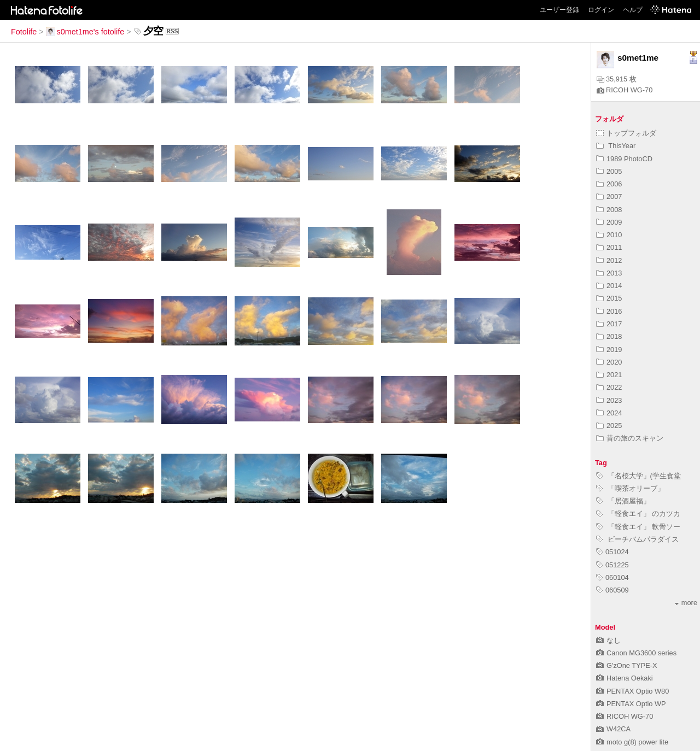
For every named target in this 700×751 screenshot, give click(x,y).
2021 (609, 375)
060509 (612, 590)
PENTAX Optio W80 (632, 691)
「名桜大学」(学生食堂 (638, 476)
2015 (609, 298)
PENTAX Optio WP (631, 704)
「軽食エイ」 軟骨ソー (638, 527)
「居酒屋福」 (623, 501)
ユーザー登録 (559, 10)
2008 (609, 210)
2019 (609, 350)
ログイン (601, 10)
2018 (609, 336)
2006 (609, 184)
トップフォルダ (626, 133)
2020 (609, 362)
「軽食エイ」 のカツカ (638, 514)
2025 (609, 426)
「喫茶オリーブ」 (630, 488)
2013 (609, 273)
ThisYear (616, 146)
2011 (609, 247)
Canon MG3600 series (636, 653)
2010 (609, 235)
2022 (609, 387)
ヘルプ (633, 10)
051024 (612, 552)
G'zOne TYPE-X (627, 665)
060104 (612, 577)
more (686, 603)
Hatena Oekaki (625, 678)
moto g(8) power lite (632, 742)
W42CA (613, 729)
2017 (609, 324)
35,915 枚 (617, 79)
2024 (609, 413)
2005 (609, 171)
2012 (609, 260)
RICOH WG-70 (625, 90)
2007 (609, 196)
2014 (609, 286)
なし (608, 640)
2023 (609, 400)
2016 (609, 311)
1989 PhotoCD (624, 159)
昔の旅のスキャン (630, 438)
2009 (609, 222)
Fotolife (24, 32)
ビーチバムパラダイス (637, 539)
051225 (612, 565)
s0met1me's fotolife (85, 32)
